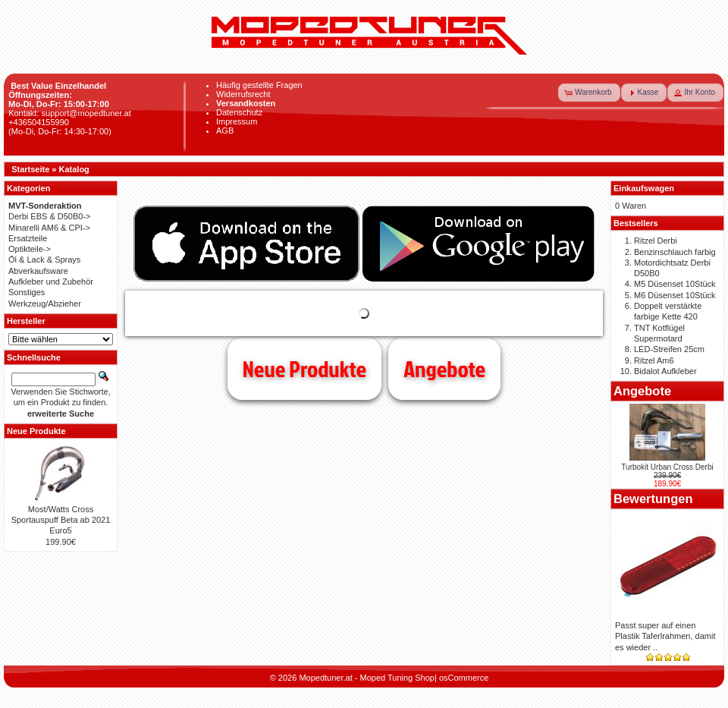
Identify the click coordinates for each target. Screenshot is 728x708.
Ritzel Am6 (654, 360)
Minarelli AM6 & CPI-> (49, 228)
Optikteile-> (30, 249)
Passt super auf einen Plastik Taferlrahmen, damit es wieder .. (665, 636)
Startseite (30, 169)
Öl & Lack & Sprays (44, 260)
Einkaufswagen (644, 188)
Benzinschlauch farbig (675, 252)
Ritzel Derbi (656, 241)
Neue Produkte (304, 369)
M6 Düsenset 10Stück (675, 295)
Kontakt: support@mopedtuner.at (70, 113)
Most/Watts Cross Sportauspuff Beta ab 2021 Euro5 (61, 520)
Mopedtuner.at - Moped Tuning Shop (367, 678)
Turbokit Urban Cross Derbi (667, 467)
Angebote (444, 369)
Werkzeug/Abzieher (45, 304)
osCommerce (464, 678)
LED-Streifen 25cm (669, 349)
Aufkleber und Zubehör (51, 282)
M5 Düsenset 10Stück (675, 284)
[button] (589, 93)
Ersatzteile (28, 238)
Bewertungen (653, 499)
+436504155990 (39, 122)
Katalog (74, 169)
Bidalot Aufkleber (665, 371)
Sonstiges (27, 292)
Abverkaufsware (38, 271)
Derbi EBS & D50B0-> (50, 216)
